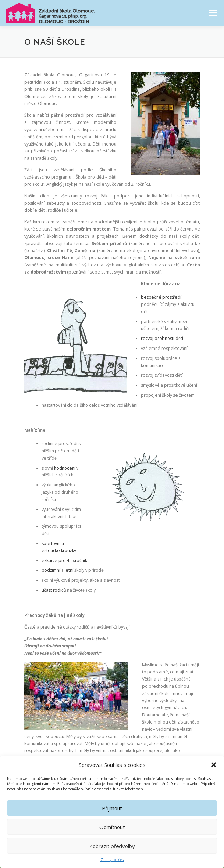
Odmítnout (112, 828)
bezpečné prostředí (161, 297)
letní (70, 570)
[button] (214, 766)
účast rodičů (54, 590)
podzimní (51, 570)
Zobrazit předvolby (112, 847)
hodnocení (65, 468)
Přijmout (112, 809)
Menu (212, 13)
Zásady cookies (112, 861)
